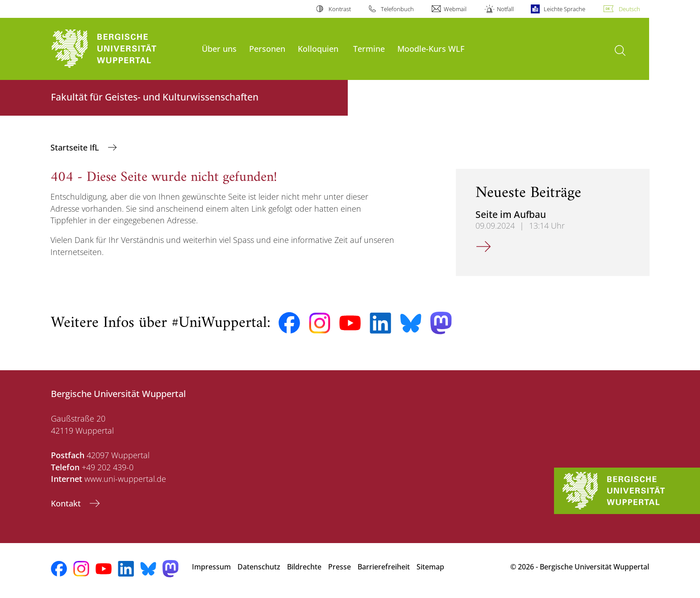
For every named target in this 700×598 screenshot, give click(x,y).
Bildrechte (304, 567)
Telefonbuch (397, 9)
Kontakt (67, 503)
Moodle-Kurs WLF (431, 48)
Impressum (211, 567)
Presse (340, 567)
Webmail (455, 9)
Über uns (219, 48)
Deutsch (629, 9)
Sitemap (430, 567)
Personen (267, 48)
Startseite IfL (76, 147)
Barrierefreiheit (384, 567)
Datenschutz (259, 567)
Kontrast (340, 9)
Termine (369, 48)
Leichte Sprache (565, 9)
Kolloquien (318, 48)
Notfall (505, 9)
